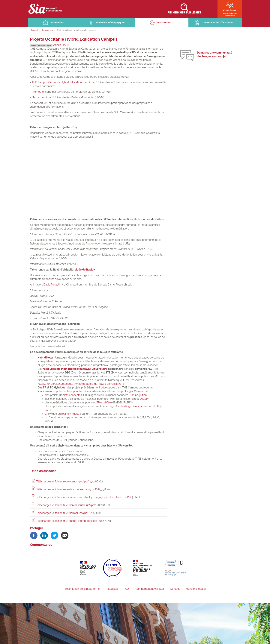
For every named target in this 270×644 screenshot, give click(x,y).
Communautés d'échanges (218, 23)
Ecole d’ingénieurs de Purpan (134, 407)
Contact (175, 589)
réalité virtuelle (70, 414)
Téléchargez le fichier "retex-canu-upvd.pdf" (63, 482)
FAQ (126, 589)
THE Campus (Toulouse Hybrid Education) (57, 83)
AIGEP (144, 399)
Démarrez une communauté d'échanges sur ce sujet (214, 55)
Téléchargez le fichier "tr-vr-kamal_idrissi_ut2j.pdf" (66, 505)
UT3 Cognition (138, 395)
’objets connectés (71, 395)
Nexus (36, 98)
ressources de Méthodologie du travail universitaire (75, 369)
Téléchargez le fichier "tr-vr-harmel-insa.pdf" (63, 513)
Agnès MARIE (63, 45)
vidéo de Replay (85, 270)
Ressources (164, 23)
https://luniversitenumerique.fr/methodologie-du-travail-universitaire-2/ (81, 384)
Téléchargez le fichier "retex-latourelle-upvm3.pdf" (66, 490)
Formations (57, 23)
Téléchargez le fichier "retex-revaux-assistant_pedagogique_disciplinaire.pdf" (82, 498)
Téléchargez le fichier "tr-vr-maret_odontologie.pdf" (67, 521)
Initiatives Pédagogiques (111, 23)
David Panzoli (52, 285)
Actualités (112, 589)
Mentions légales (196, 589)
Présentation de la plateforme (82, 589)
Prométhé (38, 92)
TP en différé (104, 403)
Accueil (34, 31)
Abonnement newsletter (149, 589)
